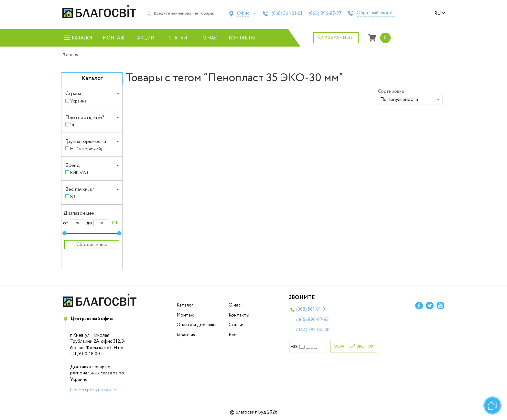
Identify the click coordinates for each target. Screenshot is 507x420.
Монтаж (114, 38)
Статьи (178, 38)
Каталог (185, 305)
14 (72, 125)
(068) (287, 14)
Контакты (242, 38)
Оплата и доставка (197, 325)
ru (440, 14)
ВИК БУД (79, 173)
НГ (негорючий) (86, 149)
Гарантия (186, 335)
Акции (146, 38)
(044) (313, 330)
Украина (78, 101)
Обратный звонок (376, 13)
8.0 (73, 197)
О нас (210, 38)
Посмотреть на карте (93, 390)
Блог (233, 335)
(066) (325, 14)
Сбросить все (92, 245)
